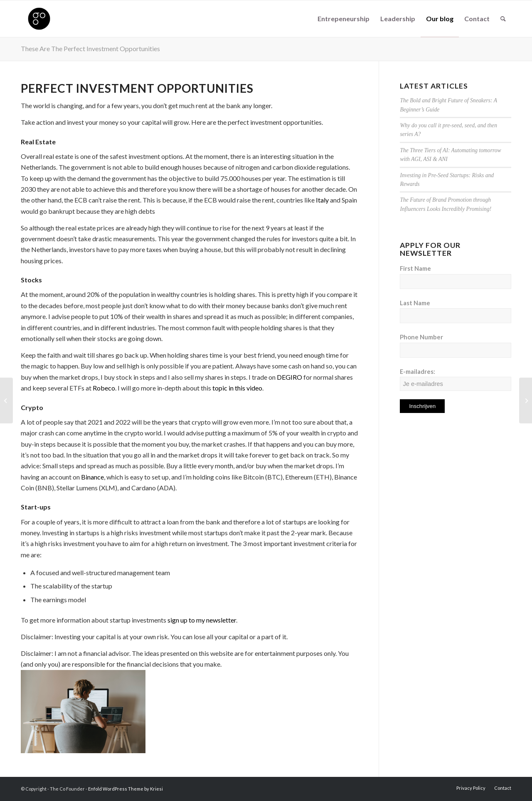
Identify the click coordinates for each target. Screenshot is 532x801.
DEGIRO (289, 377)
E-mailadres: (456, 379)
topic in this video (237, 388)
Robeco (104, 388)
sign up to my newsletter (202, 620)
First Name (415, 268)
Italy (322, 200)
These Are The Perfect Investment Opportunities (90, 48)
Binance (92, 477)
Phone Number (421, 337)
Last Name (415, 303)
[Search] (503, 19)
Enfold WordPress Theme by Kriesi (126, 789)
